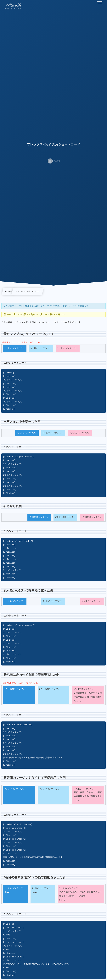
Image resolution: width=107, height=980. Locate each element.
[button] (100, 4)
